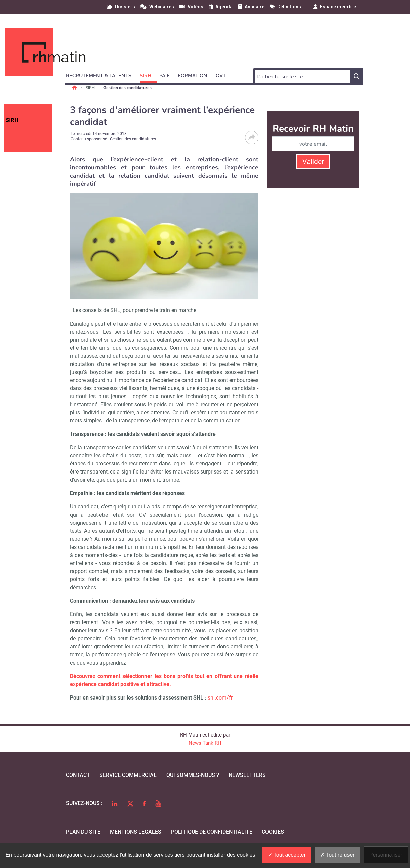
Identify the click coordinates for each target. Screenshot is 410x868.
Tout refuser (337, 855)
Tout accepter (287, 855)
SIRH (91, 88)
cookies (273, 832)
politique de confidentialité (212, 832)
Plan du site (83, 832)
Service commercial (128, 775)
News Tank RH (205, 743)
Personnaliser (386, 855)
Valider (313, 162)
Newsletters (247, 775)
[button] (102, 75)
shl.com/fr (220, 698)
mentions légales (136, 832)
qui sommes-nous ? (193, 775)
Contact (78, 775)
